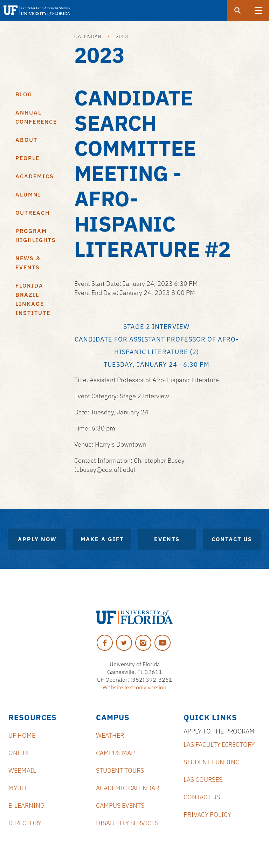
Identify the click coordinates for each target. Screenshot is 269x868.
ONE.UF (19, 753)
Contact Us (232, 539)
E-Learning (26, 805)
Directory (25, 823)
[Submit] (237, 11)
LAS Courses (203, 780)
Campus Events (120, 805)
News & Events (28, 263)
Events (167, 539)
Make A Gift (102, 539)
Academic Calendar (127, 788)
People (27, 158)
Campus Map (115, 753)
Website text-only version (134, 687)
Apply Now (37, 539)
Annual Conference (36, 117)
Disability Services (127, 823)
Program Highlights (36, 235)
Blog (24, 94)
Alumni (28, 194)
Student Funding (212, 762)
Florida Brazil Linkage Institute (33, 299)
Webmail (22, 770)
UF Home (22, 735)
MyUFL (18, 788)
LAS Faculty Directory (219, 745)
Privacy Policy (207, 815)
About (26, 140)
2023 (122, 36)
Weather (110, 735)
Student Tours (120, 770)
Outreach (33, 213)
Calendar (88, 36)
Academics (35, 176)
